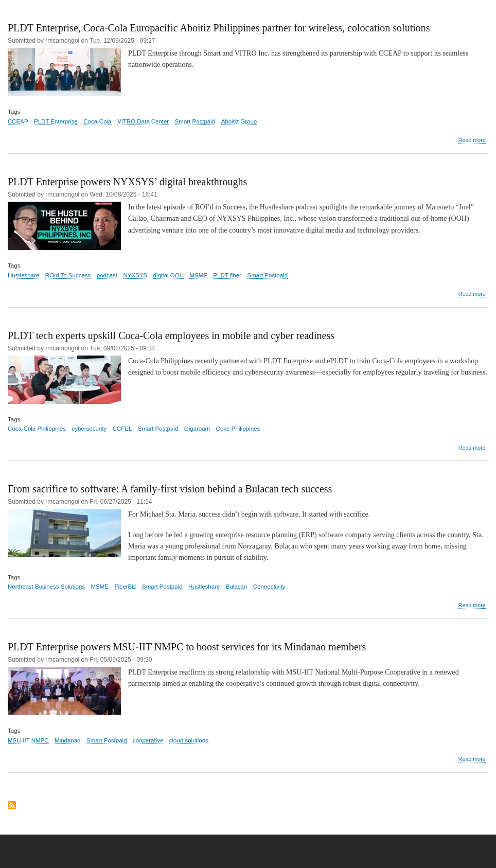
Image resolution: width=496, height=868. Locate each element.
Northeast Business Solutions (46, 587)
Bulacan (237, 587)
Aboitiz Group (239, 121)
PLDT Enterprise (56, 121)
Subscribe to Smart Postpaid (12, 806)
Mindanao (67, 740)
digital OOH (169, 275)
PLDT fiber (227, 275)
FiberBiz (125, 587)
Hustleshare (23, 275)
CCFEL (122, 429)
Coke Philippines (238, 429)
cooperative (148, 740)
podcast (107, 275)
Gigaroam (197, 429)
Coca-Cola (97, 121)
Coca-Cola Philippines (37, 429)
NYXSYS (135, 275)
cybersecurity (89, 429)
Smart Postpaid (195, 121)
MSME (198, 275)
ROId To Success (68, 275)
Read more (472, 140)
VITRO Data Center (143, 121)
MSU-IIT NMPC (28, 740)
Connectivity (269, 587)
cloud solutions (189, 740)
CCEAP (18, 121)
